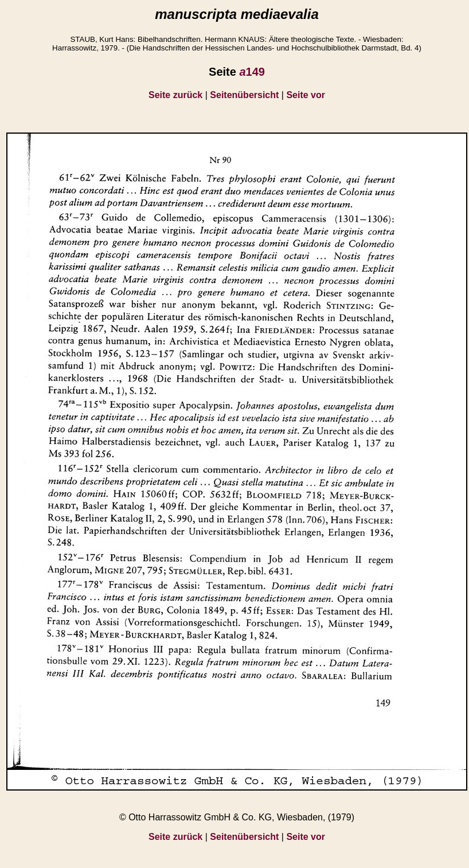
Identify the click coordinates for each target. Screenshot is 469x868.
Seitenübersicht (244, 95)
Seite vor (306, 95)
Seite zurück (175, 95)
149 (252, 72)
